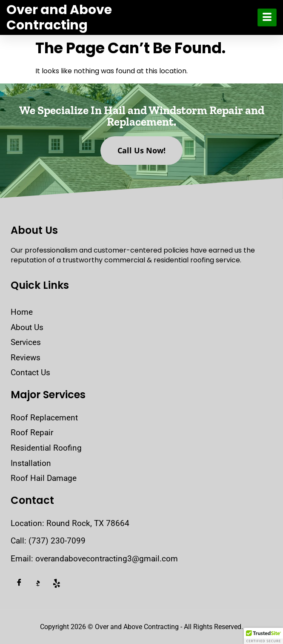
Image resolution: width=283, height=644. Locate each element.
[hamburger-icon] (267, 17)
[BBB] (38, 584)
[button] (263, 636)
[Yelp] (57, 584)
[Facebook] (19, 584)
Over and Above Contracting (59, 17)
